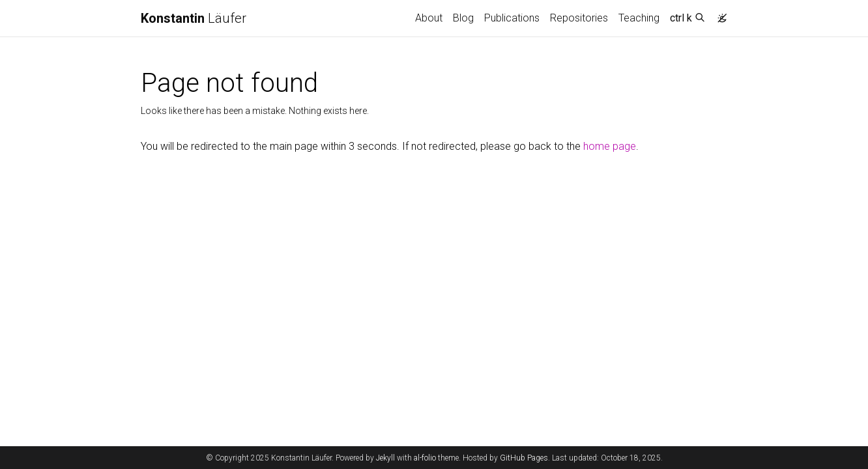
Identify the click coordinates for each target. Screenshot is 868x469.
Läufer (194, 18)
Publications (512, 18)
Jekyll (385, 458)
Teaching (639, 18)
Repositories (579, 18)
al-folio (425, 458)
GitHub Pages (524, 458)
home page (610, 146)
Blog (463, 18)
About (429, 18)
